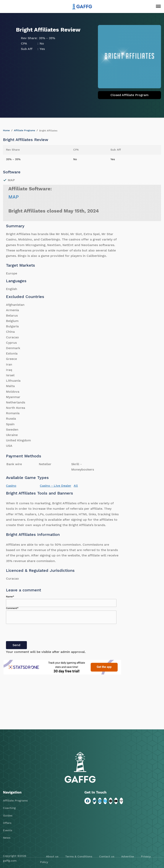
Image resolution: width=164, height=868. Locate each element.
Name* (10, 597)
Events (8, 830)
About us (52, 856)
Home (6, 130)
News (7, 838)
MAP (14, 197)
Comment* (12, 608)
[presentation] (36, 633)
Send (16, 645)
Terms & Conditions (79, 856)
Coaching (9, 808)
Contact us (107, 856)
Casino (11, 486)
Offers (7, 823)
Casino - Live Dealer (56, 486)
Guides (8, 815)
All (76, 486)
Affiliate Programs (24, 130)
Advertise (128, 856)
